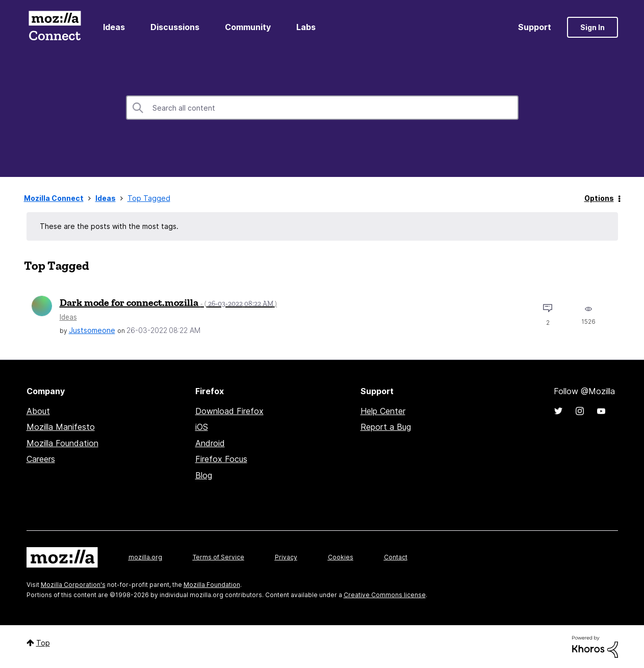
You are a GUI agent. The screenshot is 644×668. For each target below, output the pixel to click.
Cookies (341, 557)
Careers (41, 459)
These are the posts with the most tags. (109, 226)
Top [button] (43, 643)
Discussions (175, 27)
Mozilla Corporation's (73, 585)
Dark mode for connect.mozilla (168, 302)
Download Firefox (229, 411)
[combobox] (322, 108)
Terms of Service (218, 557)
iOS (202, 427)
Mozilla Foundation (62, 443)
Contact (396, 557)
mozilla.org (145, 557)
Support (535, 27)
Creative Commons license (385, 595)
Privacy (286, 557)
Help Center (383, 411)
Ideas (114, 27)
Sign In (593, 27)
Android (210, 443)
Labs (306, 27)
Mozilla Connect (55, 27)
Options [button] (599, 198)
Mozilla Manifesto (61, 427)
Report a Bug (386, 427)
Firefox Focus (221, 459)
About (38, 411)
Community (248, 27)
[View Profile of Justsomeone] (92, 330)
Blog (204, 475)
